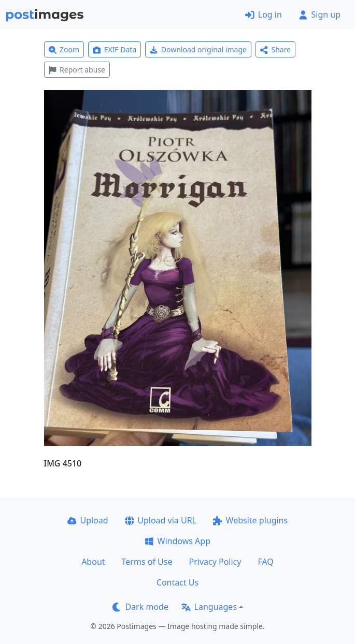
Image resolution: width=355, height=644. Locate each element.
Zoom (64, 49)
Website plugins (250, 520)
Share (275, 49)
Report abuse (77, 70)
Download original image (198, 49)
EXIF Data (115, 49)
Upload (88, 520)
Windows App (177, 541)
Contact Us (177, 582)
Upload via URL (161, 520)
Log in (264, 14)
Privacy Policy (215, 562)
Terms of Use (147, 562)
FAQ (265, 562)
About (93, 562)
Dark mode (140, 607)
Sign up (319, 14)
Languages (209, 607)
